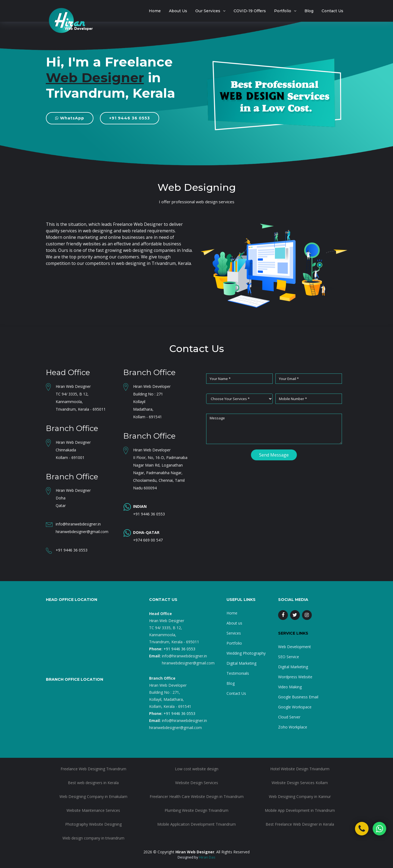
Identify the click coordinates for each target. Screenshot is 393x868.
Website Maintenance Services (93, 810)
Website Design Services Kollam (300, 783)
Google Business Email (298, 697)
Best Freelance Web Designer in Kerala (300, 824)
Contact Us (332, 11)
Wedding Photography (246, 653)
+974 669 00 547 (148, 540)
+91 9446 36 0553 (130, 118)
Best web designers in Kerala (93, 783)
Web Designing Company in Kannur (300, 796)
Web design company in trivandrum (93, 838)
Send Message (274, 455)
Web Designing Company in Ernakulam (93, 796)
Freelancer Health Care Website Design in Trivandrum (197, 796)
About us (234, 623)
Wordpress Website (295, 677)
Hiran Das (207, 857)
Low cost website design (197, 769)
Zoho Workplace (293, 727)
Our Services (208, 11)
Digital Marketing (241, 663)
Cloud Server (289, 717)
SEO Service (289, 657)
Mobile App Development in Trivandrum (300, 810)
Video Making (290, 687)
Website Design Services (197, 783)
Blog (309, 11)
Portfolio (283, 11)
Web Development (295, 647)
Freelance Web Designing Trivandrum (93, 769)
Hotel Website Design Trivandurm (300, 769)
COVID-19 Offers (250, 11)
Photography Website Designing (93, 824)
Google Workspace (295, 707)
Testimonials (238, 673)
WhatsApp (70, 118)
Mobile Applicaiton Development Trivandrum (196, 824)
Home (155, 11)
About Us (178, 11)
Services (234, 633)
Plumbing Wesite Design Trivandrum (196, 810)
